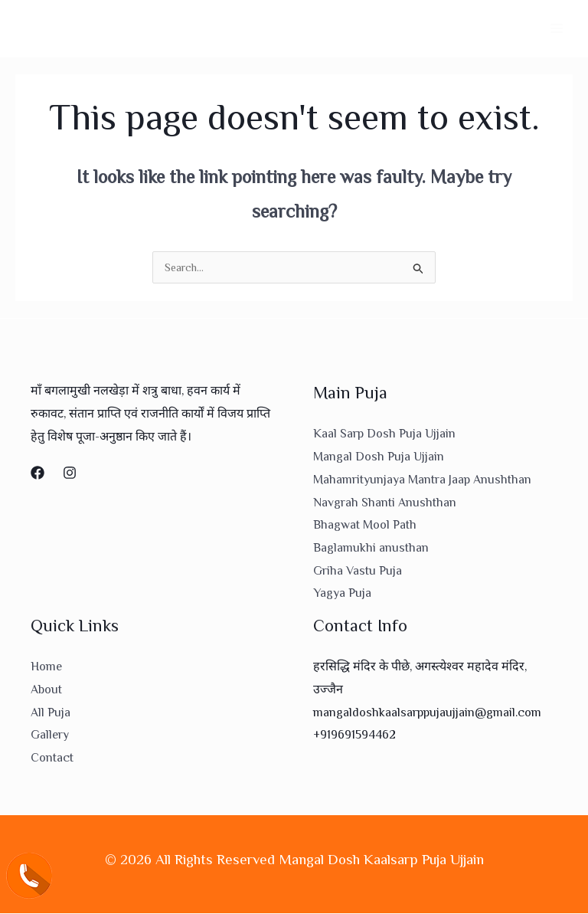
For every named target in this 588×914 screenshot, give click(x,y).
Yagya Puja (342, 595)
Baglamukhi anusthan (371, 549)
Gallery (50, 736)
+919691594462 (354, 736)
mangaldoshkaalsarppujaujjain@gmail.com (427, 713)
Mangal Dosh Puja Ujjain (379, 458)
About (46, 690)
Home (46, 668)
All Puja (51, 713)
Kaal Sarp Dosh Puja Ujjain (384, 435)
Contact (52, 758)
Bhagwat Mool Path (365, 526)
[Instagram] (70, 474)
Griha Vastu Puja (358, 572)
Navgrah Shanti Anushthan (385, 503)
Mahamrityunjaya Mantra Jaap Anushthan (422, 480)
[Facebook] (38, 474)
